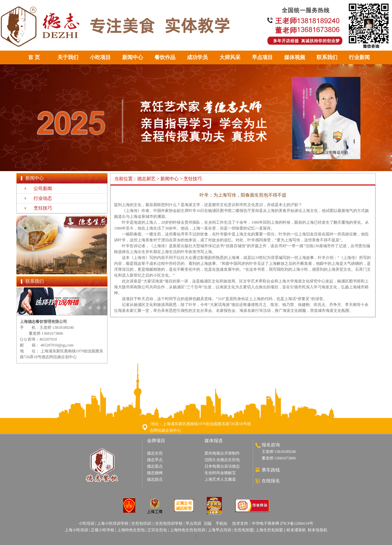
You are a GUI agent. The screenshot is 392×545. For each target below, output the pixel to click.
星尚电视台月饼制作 (222, 453)
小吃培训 (87, 523)
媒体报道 (214, 441)
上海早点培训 (220, 530)
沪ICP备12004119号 (297, 523)
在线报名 (271, 481)
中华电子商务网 (266, 523)
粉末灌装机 (296, 530)
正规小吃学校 (103, 530)
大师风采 (230, 57)
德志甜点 (155, 479)
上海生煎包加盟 (269, 530)
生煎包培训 (141, 523)
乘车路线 (271, 470)
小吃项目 (100, 57)
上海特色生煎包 (131, 530)
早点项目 (262, 57)
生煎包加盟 (244, 530)
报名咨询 (271, 445)
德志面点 (155, 466)
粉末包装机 (318, 530)
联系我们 (327, 57)
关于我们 (68, 57)
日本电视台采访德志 (222, 466)
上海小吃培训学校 (113, 523)
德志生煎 (155, 453)
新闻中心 (133, 57)
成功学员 (197, 57)
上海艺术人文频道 (220, 479)
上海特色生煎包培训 (187, 530)
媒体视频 (295, 57)
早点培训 (193, 523)
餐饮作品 (165, 57)
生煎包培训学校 (168, 523)
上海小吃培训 (76, 530)
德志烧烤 (155, 473)
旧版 (208, 523)
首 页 (34, 57)
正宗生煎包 (157, 530)
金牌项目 (156, 441)
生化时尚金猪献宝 (220, 473)
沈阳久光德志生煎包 (222, 460)
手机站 (221, 523)
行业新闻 (359, 57)
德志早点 (155, 460)
